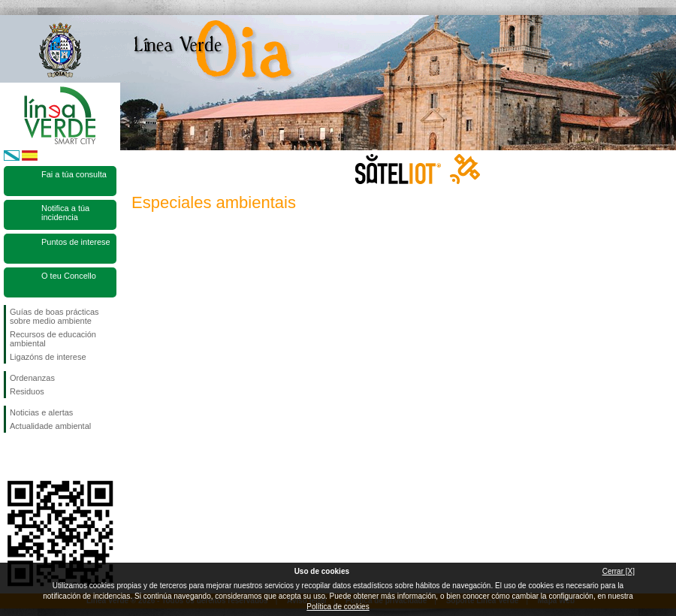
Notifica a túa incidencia (65, 213)
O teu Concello (69, 276)
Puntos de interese (76, 242)
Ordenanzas (32, 378)
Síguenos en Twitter (38, 457)
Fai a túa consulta (74, 174)
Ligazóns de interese (48, 357)
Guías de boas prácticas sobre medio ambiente (54, 316)
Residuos (27, 391)
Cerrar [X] (619, 571)
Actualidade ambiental (50, 426)
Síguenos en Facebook (13, 457)
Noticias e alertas (41, 412)
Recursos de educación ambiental (53, 339)
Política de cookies (338, 607)
